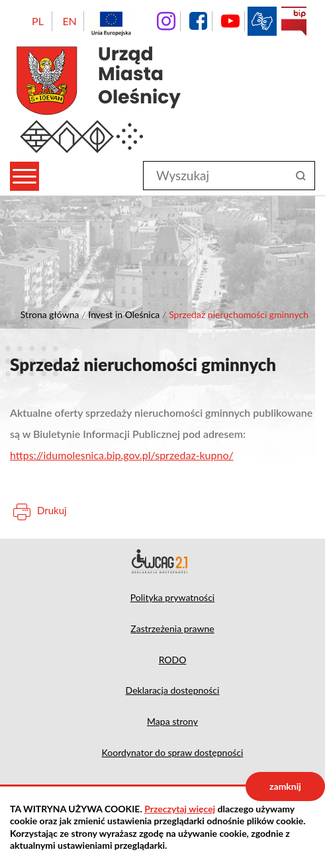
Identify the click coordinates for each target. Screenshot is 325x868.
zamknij (285, 786)
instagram (166, 21)
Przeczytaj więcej (180, 809)
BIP (294, 21)
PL (38, 21)
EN (69, 21)
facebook (198, 21)
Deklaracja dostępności (163, 561)
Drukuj (52, 510)
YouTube (230, 21)
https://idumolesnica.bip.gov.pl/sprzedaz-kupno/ (122, 455)
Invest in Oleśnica (124, 314)
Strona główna (50, 314)
